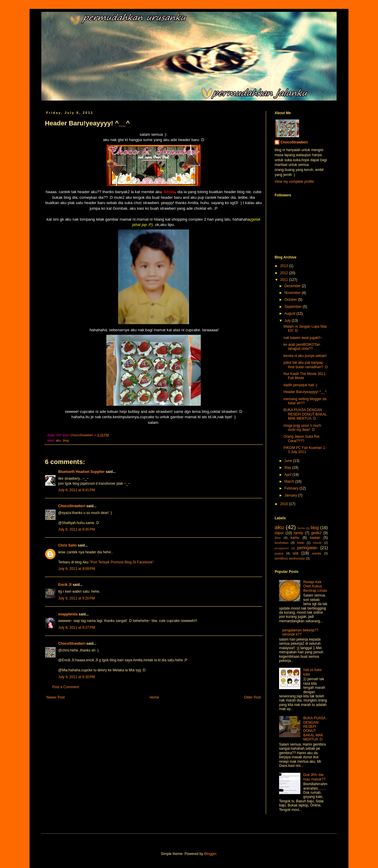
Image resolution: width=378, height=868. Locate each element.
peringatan (307, 548)
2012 (285, 273)
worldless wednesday (290, 558)
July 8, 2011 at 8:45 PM (76, 529)
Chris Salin (67, 545)
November (293, 293)
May (288, 468)
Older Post (252, 697)
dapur (279, 533)
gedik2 (316, 533)
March (290, 481)
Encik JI (65, 585)
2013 (285, 266)
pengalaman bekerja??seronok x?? (300, 632)
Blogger (210, 854)
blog (66, 440)
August (290, 313)
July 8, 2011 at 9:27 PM (76, 628)
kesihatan (281, 543)
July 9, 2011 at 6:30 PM (76, 677)
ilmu (278, 538)
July (288, 321)
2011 (285, 280)
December (293, 286)
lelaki (301, 543)
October (291, 300)
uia (295, 553)
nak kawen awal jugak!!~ (303, 338)
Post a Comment (65, 687)
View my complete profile (294, 182)
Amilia (169, 192)
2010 (285, 504)
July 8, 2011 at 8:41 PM (76, 490)
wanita (316, 553)
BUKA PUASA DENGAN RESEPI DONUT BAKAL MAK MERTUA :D (305, 414)
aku (58, 440)
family (298, 533)
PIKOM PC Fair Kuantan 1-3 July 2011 (305, 450)
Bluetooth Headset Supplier (81, 472)
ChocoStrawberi (72, 506)
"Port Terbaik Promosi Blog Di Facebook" (122, 562)
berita (301, 528)
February (292, 488)
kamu (295, 538)
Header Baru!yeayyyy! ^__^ (305, 392)
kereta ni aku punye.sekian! (305, 356)
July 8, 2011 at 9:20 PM (76, 598)
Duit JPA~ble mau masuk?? (314, 777)
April (288, 475)
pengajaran (282, 548)
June (289, 461)
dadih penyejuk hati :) (300, 385)
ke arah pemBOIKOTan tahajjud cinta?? (302, 347)
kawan (315, 538)
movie (317, 543)
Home (154, 697)
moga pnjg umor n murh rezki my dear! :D (302, 428)
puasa (279, 553)
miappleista (68, 614)
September (294, 307)
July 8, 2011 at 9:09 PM (76, 569)
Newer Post (56, 697)
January (291, 495)
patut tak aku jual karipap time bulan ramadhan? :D (306, 365)
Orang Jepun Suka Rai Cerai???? (301, 439)
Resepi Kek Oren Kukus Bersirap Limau (315, 586)
